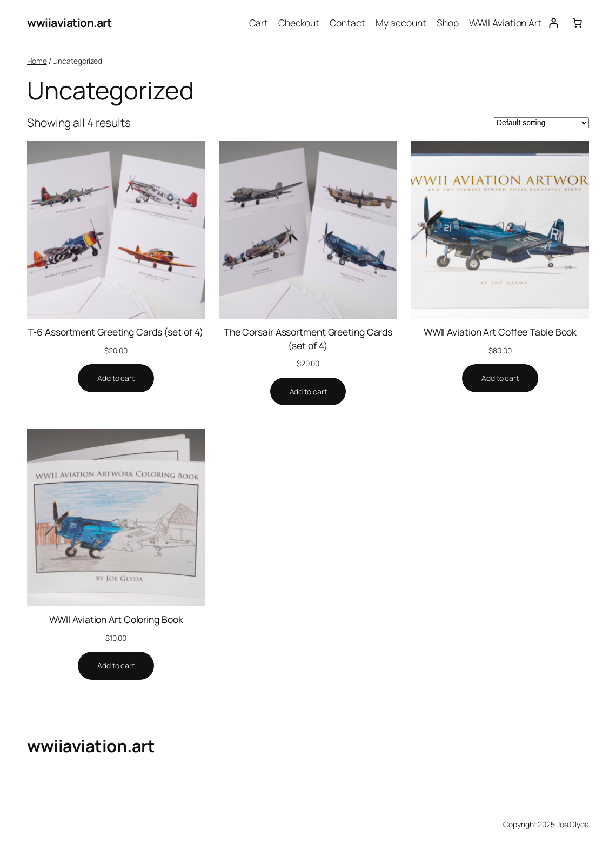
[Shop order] (541, 123)
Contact (347, 23)
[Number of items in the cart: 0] (577, 23)
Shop (448, 23)
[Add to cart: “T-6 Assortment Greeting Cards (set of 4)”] (116, 378)
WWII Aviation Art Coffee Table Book (500, 332)
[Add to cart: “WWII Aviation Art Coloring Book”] (116, 666)
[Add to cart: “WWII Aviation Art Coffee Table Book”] (500, 378)
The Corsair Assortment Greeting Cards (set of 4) (308, 339)
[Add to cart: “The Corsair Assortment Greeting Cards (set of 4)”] (308, 392)
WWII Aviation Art (505, 23)
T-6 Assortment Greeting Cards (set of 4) (116, 332)
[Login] (553, 23)
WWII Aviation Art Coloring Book (116, 619)
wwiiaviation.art (69, 22)
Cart (259, 23)
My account (401, 23)
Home (37, 61)
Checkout (299, 23)
